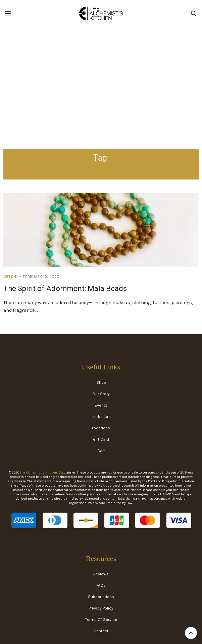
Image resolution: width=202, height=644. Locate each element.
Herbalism (101, 417)
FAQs (101, 585)
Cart (101, 451)
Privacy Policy (101, 608)
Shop (101, 382)
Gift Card (101, 439)
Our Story (101, 394)
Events (101, 405)
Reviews (101, 574)
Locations (101, 428)
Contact (101, 631)
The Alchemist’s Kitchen (38, 473)
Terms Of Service (101, 620)
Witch (10, 277)
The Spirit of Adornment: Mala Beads (65, 289)
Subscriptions (101, 597)
